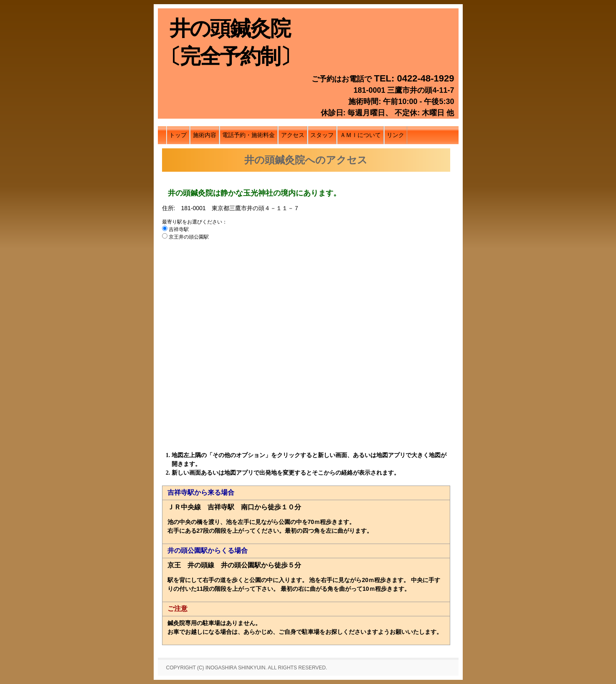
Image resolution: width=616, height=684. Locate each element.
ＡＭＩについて (360, 135)
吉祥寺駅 (176, 229)
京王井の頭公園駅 (185, 237)
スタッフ (322, 135)
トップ (178, 135)
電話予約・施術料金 (248, 135)
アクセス (293, 135)
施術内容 (205, 135)
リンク (395, 135)
